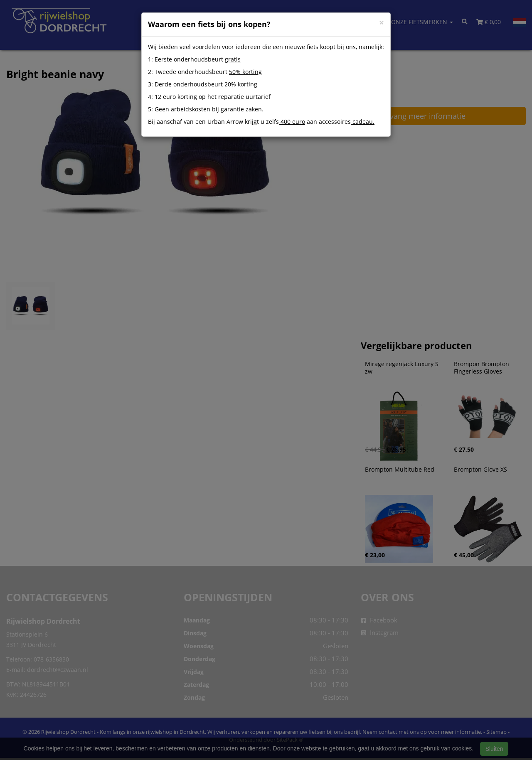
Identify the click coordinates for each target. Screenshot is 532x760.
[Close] (382, 23)
